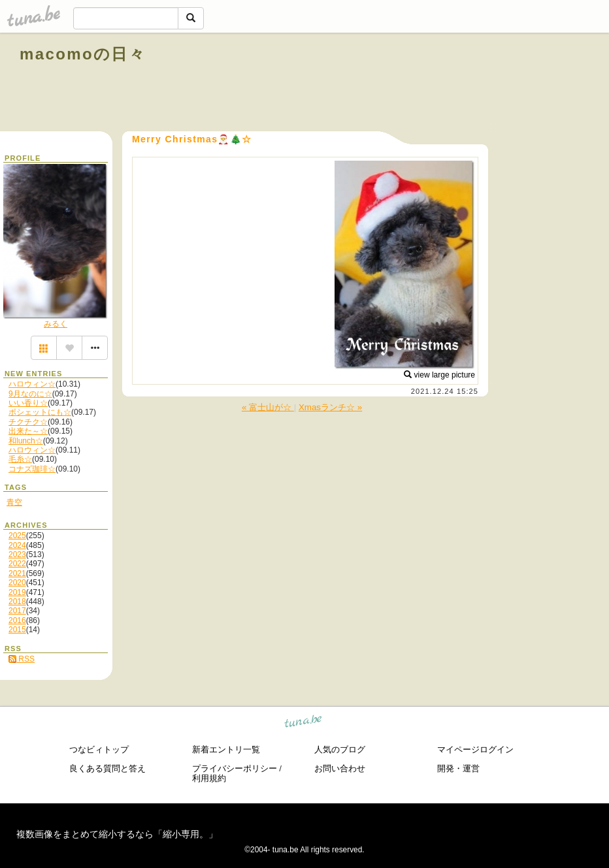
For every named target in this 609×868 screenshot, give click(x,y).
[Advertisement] (440, 84)
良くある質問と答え (107, 768)
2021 (17, 573)
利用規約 (209, 778)
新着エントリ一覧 (226, 749)
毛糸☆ (20, 459)
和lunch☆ (26, 441)
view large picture (439, 375)
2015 (17, 630)
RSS (22, 659)
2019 (17, 592)
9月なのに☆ (30, 394)
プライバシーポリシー (235, 768)
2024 (17, 545)
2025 (17, 536)
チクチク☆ (28, 422)
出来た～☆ (28, 431)
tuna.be (304, 723)
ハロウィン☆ (32, 384)
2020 (17, 583)
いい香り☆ (28, 403)
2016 (17, 620)
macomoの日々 (83, 54)
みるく (56, 324)
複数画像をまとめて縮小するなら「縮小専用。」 (117, 834)
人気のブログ (340, 749)
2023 (17, 555)
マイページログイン (475, 749)
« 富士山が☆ (268, 407)
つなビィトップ (99, 749)
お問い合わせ (340, 768)
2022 (17, 564)
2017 (17, 611)
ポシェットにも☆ (40, 412)
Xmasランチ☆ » (330, 407)
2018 (17, 602)
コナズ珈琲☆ (32, 469)
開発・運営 (458, 768)
